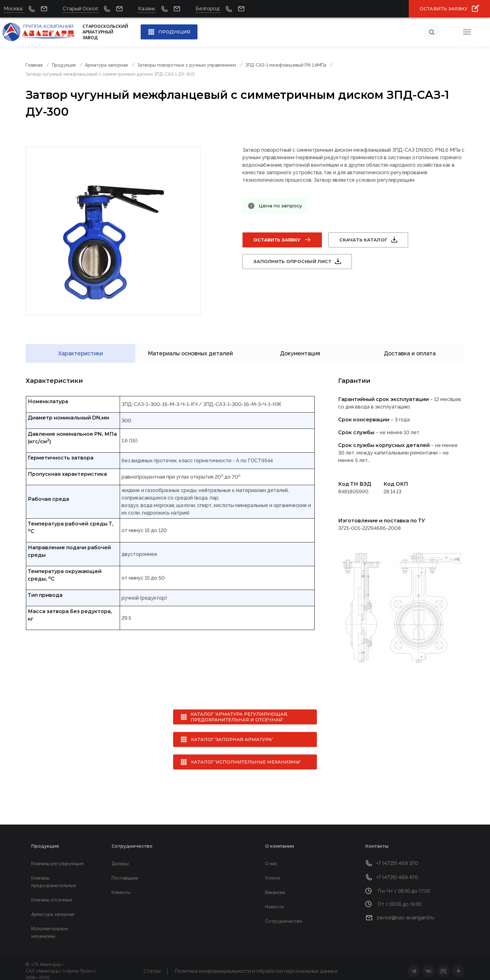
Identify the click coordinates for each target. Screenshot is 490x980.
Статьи (152, 968)
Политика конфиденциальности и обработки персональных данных (256, 968)
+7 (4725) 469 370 (397, 860)
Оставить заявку (277, 240)
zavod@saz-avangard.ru (405, 914)
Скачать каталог (363, 240)
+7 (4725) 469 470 (397, 874)
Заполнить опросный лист (292, 262)
